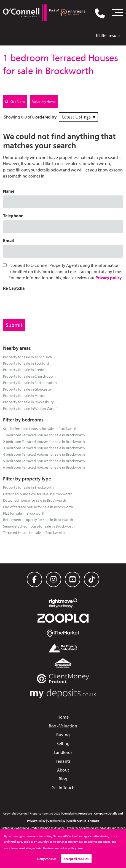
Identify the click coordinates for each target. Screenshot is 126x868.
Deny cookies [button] (47, 859)
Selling (63, 743)
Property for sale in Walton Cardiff (30, 408)
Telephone (13, 216)
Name (9, 191)
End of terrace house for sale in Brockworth (38, 507)
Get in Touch (63, 788)
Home (63, 717)
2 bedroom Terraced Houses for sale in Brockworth (44, 441)
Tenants (63, 761)
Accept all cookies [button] (76, 859)
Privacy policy (108, 278)
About (63, 770)
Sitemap (94, 821)
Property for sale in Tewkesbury (28, 402)
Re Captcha (14, 288)
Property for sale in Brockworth (28, 487)
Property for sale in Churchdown (29, 376)
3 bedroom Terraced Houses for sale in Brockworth (44, 448)
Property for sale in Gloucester (28, 389)
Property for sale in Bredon (25, 369)
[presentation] (45, 303)
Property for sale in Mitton (24, 395)
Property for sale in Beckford (26, 363)
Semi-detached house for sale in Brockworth (39, 526)
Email (8, 240)
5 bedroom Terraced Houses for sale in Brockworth (44, 461)
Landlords (63, 752)
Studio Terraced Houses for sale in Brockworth (40, 428)
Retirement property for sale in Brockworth (38, 519)
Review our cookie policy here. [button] (63, 848)
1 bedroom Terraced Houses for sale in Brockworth (44, 435)
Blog (63, 779)
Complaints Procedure (77, 813)
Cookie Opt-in (77, 821)
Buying (63, 735)
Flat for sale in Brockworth (24, 513)
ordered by (46, 117)
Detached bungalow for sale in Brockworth (38, 494)
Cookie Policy (56, 821)
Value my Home (44, 101)
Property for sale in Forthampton (30, 382)
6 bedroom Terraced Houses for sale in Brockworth (44, 467)
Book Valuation (63, 726)
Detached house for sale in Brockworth (34, 500)
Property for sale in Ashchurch (28, 357)
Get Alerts (15, 101)
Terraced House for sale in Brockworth (34, 532)
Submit (14, 325)
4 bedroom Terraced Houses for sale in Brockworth (44, 454)
